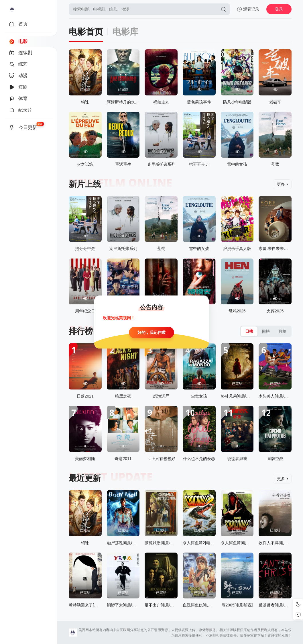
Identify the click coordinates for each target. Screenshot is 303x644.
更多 (283, 184)
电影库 (125, 32)
